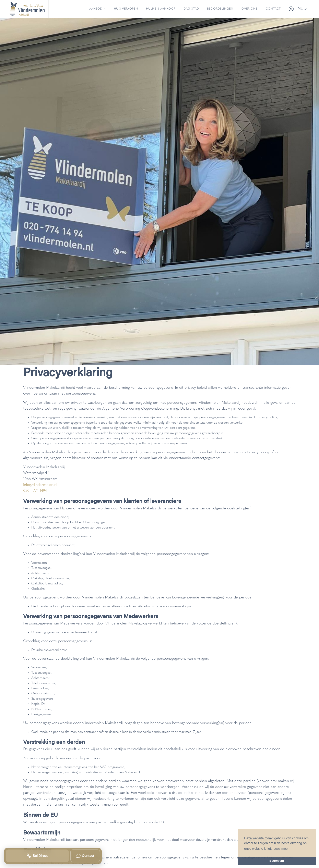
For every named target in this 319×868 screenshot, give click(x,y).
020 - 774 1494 (35, 491)
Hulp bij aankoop (161, 9)
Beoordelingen (220, 9)
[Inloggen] (290, 9)
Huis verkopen (126, 9)
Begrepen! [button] (277, 861)
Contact (273, 9)
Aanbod (98, 9)
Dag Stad (191, 9)
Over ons (249, 9)
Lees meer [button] (281, 849)
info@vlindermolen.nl (40, 485)
